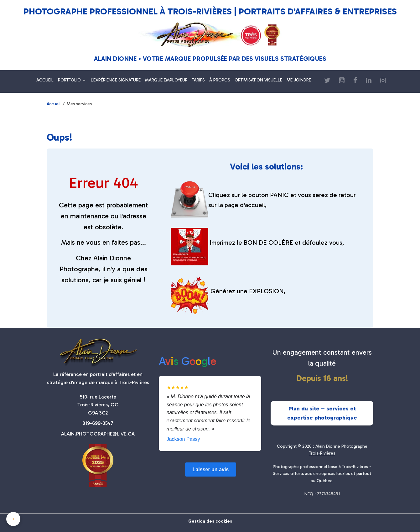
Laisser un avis (211, 469)
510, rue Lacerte (98, 397)
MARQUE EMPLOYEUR (166, 80)
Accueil (54, 104)
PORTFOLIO (70, 80)
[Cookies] (13, 519)
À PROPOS (220, 80)
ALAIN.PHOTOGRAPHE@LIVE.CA (98, 434)
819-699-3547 (98, 423)
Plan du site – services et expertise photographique (322, 413)
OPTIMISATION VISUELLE (258, 80)
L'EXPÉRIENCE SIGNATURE (116, 80)
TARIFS (198, 80)
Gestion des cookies (210, 521)
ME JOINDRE (299, 80)
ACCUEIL (45, 80)
